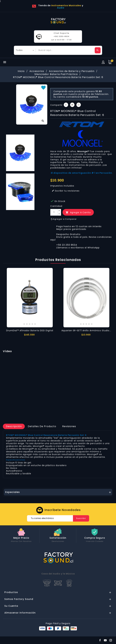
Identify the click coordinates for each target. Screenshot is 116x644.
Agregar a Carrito (78, 213)
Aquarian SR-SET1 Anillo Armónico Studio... (86, 330)
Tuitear (72, 105)
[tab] (14, 426)
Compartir (66, 105)
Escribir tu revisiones (66, 191)
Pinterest (79, 105)
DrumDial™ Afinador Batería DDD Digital (30, 330)
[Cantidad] (54, 212)
